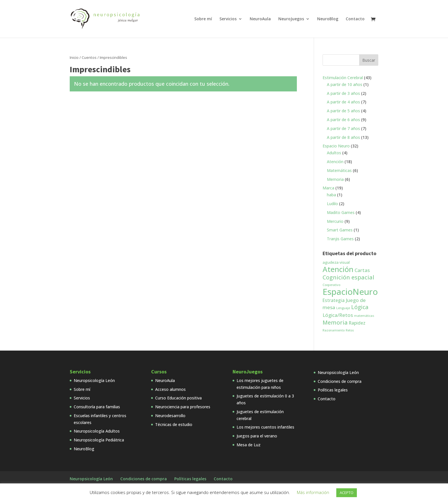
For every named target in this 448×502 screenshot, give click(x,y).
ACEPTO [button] (347, 493)
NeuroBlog (328, 19)
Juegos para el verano (257, 436)
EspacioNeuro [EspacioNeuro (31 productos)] (350, 292)
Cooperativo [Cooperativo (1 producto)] (331, 285)
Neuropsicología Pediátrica (99, 440)
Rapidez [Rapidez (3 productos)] (357, 323)
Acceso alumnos (170, 389)
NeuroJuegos (291, 19)
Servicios (228, 19)
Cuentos (89, 57)
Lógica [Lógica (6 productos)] (360, 307)
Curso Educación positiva (178, 398)
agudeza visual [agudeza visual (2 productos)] (336, 262)
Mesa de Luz (249, 445)
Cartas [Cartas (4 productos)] (362, 270)
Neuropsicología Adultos (97, 431)
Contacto (355, 19)
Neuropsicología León (94, 380)
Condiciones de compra (340, 381)
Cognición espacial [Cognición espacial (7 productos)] (348, 277)
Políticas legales (333, 390)
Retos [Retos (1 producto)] (350, 330)
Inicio (74, 57)
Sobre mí (203, 19)
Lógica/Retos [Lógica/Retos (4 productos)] (338, 315)
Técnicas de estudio (174, 424)
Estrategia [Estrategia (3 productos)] (334, 300)
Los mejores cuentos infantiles (265, 427)
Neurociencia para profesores (183, 407)
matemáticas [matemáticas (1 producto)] (364, 316)
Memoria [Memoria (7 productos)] (335, 322)
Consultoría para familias (97, 407)
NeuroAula (260, 19)
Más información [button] (313, 492)
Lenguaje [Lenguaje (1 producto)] (343, 308)
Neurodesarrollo (170, 416)
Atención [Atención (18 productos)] (338, 269)
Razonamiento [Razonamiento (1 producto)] (334, 330)
